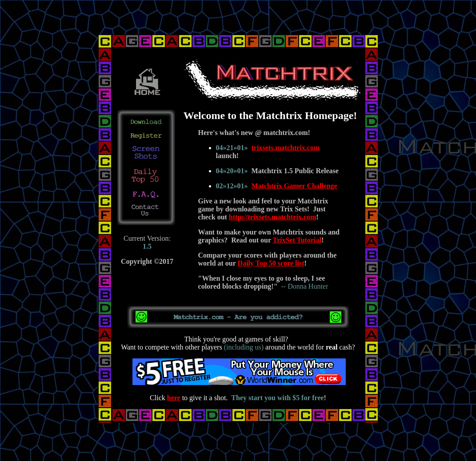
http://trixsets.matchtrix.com (272, 217)
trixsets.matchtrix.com (286, 148)
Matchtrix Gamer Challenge (294, 186)
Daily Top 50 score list (271, 263)
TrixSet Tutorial (297, 240)
